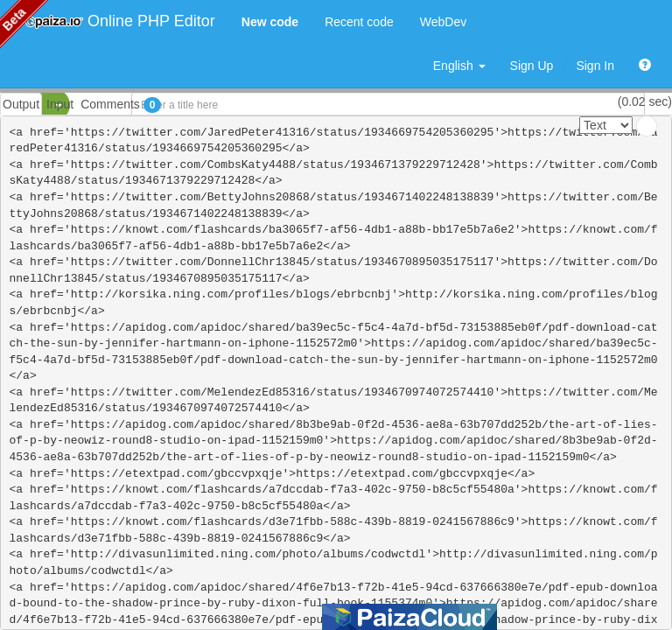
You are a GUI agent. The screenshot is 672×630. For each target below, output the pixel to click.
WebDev (443, 22)
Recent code (359, 22)
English (459, 66)
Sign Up (532, 66)
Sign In (595, 66)
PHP (24, 105)
